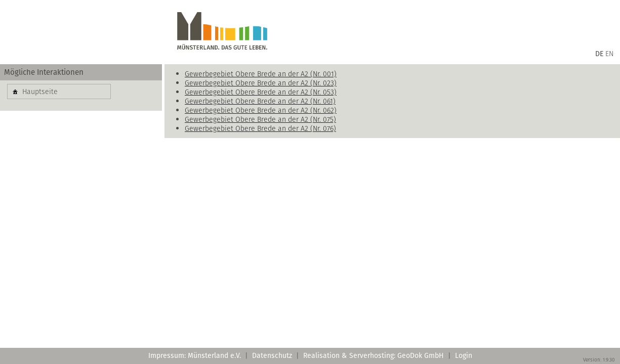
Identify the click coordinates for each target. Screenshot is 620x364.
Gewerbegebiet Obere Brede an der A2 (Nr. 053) (261, 92)
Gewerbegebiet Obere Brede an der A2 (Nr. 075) (260, 119)
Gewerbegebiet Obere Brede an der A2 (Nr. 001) (261, 74)
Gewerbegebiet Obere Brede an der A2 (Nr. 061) (260, 101)
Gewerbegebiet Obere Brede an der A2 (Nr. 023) (261, 83)
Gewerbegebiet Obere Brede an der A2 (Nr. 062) (261, 110)
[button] (59, 92)
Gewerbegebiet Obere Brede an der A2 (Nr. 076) (260, 128)
